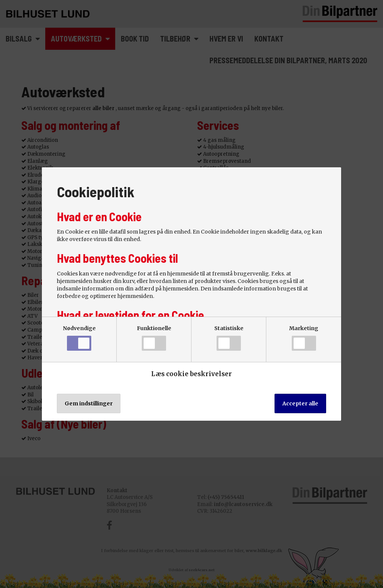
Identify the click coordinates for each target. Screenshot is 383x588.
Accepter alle (300, 403)
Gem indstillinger (89, 403)
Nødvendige (79, 338)
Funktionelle (154, 338)
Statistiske (229, 338)
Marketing (304, 338)
